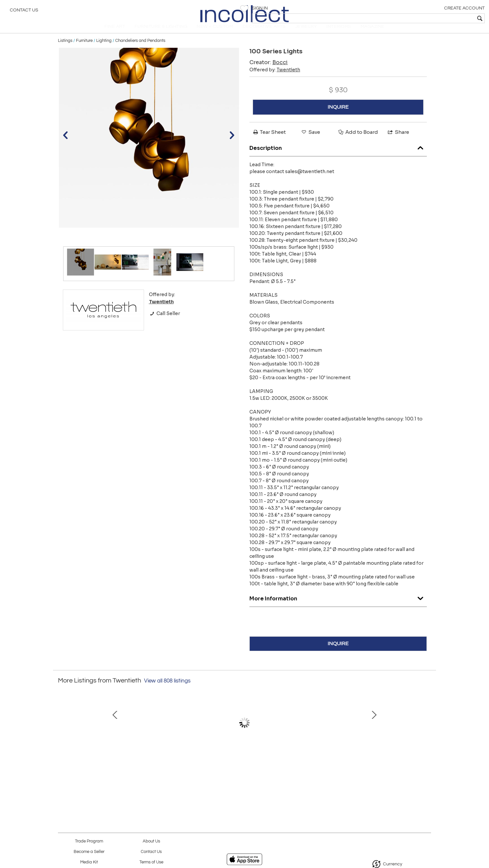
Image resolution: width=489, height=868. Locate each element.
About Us (151, 841)
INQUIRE (338, 116)
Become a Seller (89, 852)
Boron (243, 772)
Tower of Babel (174, 772)
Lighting (104, 50)
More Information (338, 606)
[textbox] (437, 18)
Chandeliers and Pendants (140, 50)
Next (426, 738)
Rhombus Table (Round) (312, 772)
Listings (65, 50)
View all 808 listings (167, 690)
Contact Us (24, 11)
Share (398, 141)
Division (380, 772)
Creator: (269, 71)
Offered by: (275, 79)
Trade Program (89, 841)
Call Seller (164, 323)
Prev (63, 738)
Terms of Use (151, 862)
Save (310, 141)
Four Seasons (106, 772)
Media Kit (89, 862)
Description (338, 156)
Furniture (84, 50)
